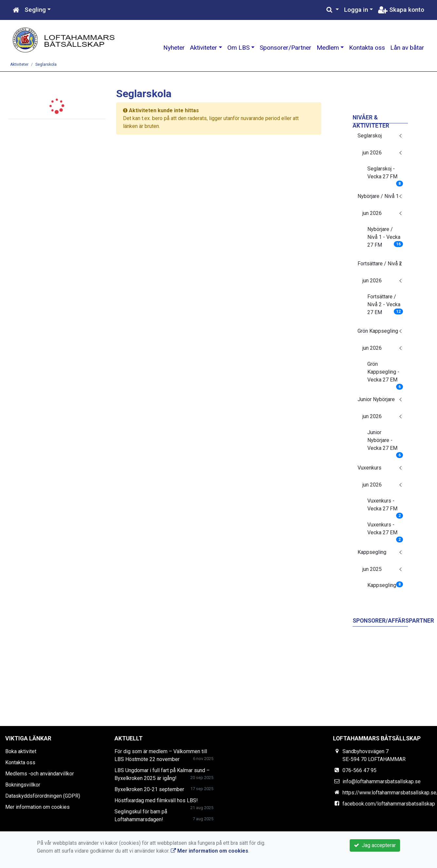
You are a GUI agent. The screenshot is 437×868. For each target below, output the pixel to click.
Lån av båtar (407, 48)
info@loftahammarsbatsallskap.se (382, 781)
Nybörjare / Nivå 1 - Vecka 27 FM (385, 237)
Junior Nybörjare (376, 399)
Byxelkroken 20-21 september (149, 789)
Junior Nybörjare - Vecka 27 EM (385, 442)
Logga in (356, 10)
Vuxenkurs (369, 468)
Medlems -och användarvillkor (40, 774)
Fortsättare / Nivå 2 (380, 264)
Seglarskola (46, 64)
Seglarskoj (370, 136)
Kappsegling (372, 552)
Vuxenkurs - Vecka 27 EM (385, 531)
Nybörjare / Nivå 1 (378, 196)
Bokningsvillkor (23, 785)
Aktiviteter (204, 48)
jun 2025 (372, 569)
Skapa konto (401, 10)
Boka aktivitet (21, 751)
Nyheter (174, 48)
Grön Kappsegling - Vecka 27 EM (385, 374)
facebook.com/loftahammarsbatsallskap (389, 804)
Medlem (328, 48)
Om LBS (238, 48)
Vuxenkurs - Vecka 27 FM (385, 507)
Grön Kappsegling (378, 331)
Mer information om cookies (37, 807)
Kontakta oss (367, 48)
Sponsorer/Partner (286, 48)
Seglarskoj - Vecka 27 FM (385, 175)
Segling (35, 10)
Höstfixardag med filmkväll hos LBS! (156, 800)
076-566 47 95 (359, 770)
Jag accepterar (375, 845)
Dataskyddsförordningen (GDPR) (43, 796)
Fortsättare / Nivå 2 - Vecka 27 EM (385, 304)
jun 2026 (372, 153)
